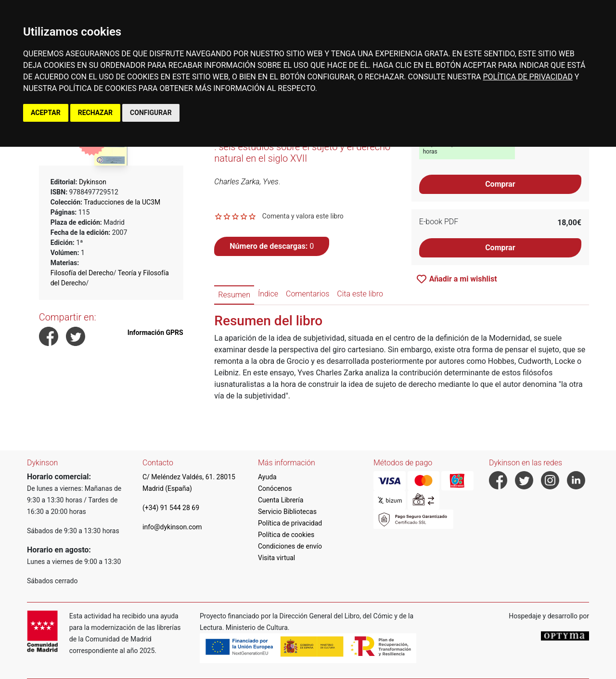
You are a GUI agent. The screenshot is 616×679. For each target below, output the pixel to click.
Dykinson (93, 182)
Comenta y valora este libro (303, 216)
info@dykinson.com (172, 527)
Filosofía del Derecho (82, 273)
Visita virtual (276, 558)
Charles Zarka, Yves (246, 182)
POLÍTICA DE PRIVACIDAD (527, 77)
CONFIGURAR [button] (151, 113)
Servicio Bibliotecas (287, 512)
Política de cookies (286, 535)
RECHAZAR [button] (95, 113)
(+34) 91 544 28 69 (171, 508)
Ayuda (267, 477)
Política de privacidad (290, 523)
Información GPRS (155, 333)
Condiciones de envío (290, 546)
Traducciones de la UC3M (122, 202)
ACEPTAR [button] (46, 113)
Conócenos (275, 488)
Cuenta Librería (281, 500)
